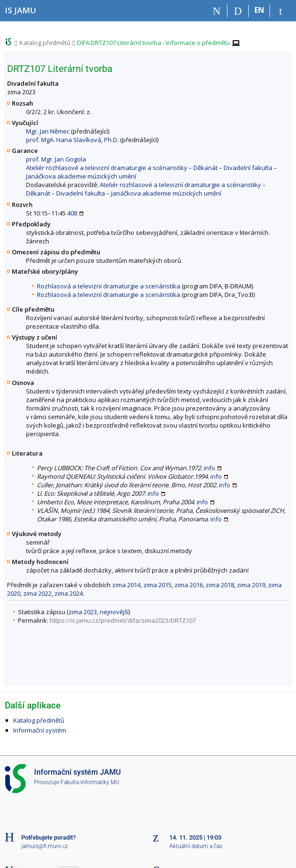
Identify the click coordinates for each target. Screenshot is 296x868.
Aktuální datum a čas (196, 846)
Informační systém (40, 730)
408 (72, 213)
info (209, 468)
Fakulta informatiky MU (90, 782)
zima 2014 (126, 585)
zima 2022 (37, 593)
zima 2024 (69, 593)
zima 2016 (189, 585)
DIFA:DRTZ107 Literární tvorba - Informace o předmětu (153, 43)
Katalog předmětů (45, 43)
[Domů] (217, 11)
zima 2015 (157, 585)
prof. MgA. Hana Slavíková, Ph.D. (72, 140)
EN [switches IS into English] (259, 10)
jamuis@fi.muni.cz (45, 846)
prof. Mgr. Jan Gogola (56, 159)
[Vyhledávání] (238, 11)
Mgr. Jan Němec (48, 131)
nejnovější (114, 612)
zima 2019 (251, 585)
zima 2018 (220, 585)
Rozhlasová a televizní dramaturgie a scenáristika (109, 286)
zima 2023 (83, 612)
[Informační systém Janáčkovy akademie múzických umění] (21, 10)
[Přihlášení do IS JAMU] (281, 11)
